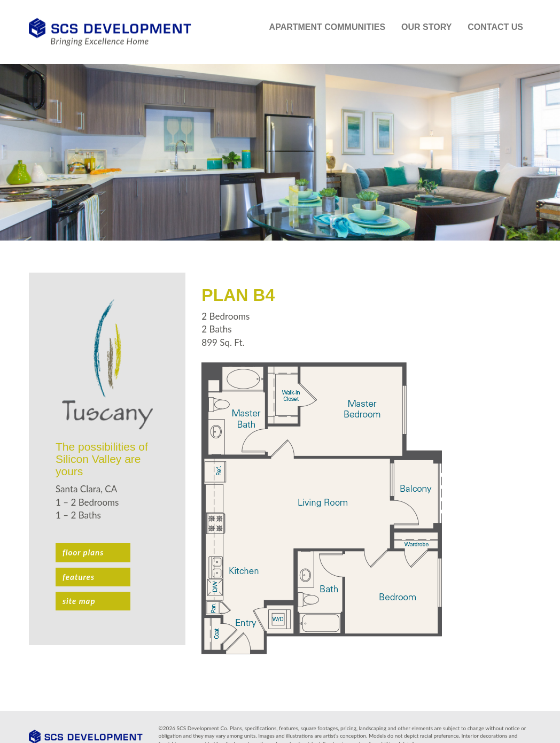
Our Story (426, 27)
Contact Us (495, 27)
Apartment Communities (327, 27)
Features (79, 577)
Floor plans (83, 552)
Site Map (79, 601)
